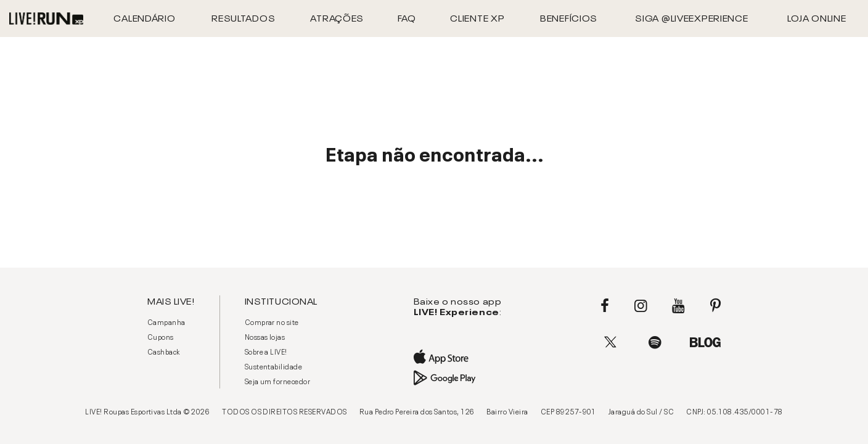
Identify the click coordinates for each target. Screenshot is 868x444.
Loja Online (817, 17)
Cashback (164, 351)
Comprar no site (272, 321)
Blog (705, 342)
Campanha (166, 321)
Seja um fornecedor (278, 380)
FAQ (407, 17)
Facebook (605, 306)
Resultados (243, 17)
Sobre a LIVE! (266, 351)
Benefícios (569, 17)
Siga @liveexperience (691, 17)
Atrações (337, 17)
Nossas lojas (265, 336)
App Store (456, 357)
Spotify (655, 342)
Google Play (456, 378)
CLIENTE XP (477, 17)
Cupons (161, 336)
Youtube (678, 306)
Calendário (144, 17)
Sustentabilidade (274, 366)
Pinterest (715, 306)
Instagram (641, 306)
